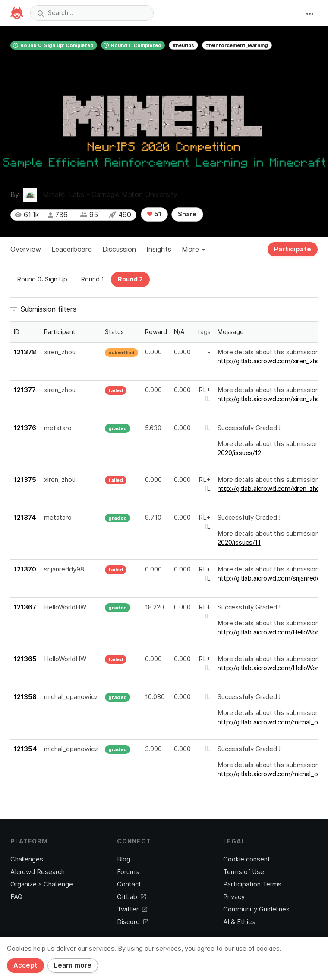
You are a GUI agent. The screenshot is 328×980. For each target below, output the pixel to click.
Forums (128, 872)
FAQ (16, 897)
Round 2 (130, 279)
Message (231, 332)
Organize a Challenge (42, 884)
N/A (179, 332)
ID (17, 332)
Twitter (132, 909)
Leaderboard (72, 249)
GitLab (131, 897)
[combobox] (92, 13)
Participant (60, 332)
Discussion (119, 249)
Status (114, 332)
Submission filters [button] (49, 309)
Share (187, 214)
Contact (129, 884)
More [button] (194, 249)
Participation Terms (252, 884)
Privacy (234, 897)
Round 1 (93, 279)
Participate (293, 249)
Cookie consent (247, 859)
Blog (124, 859)
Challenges (27, 859)
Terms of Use (244, 872)
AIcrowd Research (38, 872)
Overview (26, 249)
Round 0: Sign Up (42, 279)
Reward (156, 332)
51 (154, 214)
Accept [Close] (25, 965)
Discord (133, 922)
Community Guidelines (256, 909)
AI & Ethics (239, 922)
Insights (159, 249)
